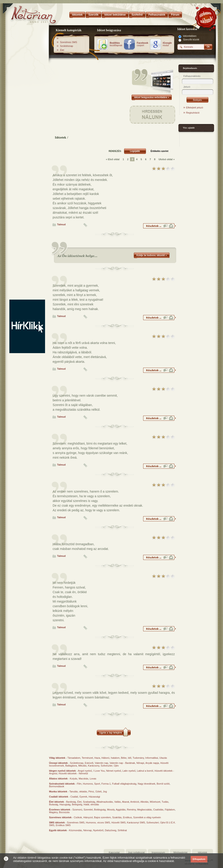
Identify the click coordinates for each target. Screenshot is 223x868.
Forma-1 (106, 784)
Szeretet (88, 810)
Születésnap (67, 46)
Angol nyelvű (85, 771)
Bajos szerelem (102, 817)
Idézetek (61, 138)
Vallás (117, 802)
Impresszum (158, 852)
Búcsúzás (64, 812)
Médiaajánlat (180, 852)
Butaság (54, 804)
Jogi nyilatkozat (136, 852)
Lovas (93, 779)
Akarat (126, 802)
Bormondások (57, 786)
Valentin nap (101, 763)
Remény (131, 810)
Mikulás (82, 766)
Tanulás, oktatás (78, 791)
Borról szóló (163, 784)
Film (79, 784)
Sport (97, 784)
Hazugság (65, 804)
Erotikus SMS (63, 825)
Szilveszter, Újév (110, 766)
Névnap (87, 830)
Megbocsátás (144, 810)
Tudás (165, 802)
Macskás (84, 779)
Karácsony (94, 766)
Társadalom (74, 758)
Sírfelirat (122, 830)
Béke (124, 758)
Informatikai (152, 758)
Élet (62, 50)
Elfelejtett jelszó (194, 108)
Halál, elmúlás (91, 804)
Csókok (78, 817)
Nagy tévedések (146, 784)
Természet (87, 758)
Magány (53, 812)
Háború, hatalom (110, 758)
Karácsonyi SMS (136, 822)
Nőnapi (140, 763)
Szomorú (77, 810)
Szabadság (89, 802)
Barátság (71, 802)
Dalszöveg (110, 830)
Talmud (61, 224)
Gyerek (83, 797)
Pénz (91, 791)
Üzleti (99, 791)
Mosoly (111, 810)
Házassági (94, 797)
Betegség (77, 804)
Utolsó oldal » (167, 159)
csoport (142, 44)
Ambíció (135, 802)
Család (74, 797)
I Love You (99, 771)
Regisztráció (193, 113)
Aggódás (121, 810)
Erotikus (127, 817)
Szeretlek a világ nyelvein (147, 817)
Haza (97, 758)
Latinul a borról (145, 771)
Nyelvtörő (98, 830)
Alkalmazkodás (105, 802)
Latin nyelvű (129, 771)
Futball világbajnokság (124, 784)
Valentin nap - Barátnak (122, 763)
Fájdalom (170, 810)
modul (167, 44)
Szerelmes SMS (68, 42)
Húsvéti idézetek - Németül (73, 773)
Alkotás (145, 802)
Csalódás (158, 810)
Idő (129, 758)
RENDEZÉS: (115, 151)
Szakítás (117, 817)
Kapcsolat (114, 852)
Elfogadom (199, 859)
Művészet (155, 802)
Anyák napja (152, 763)
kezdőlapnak (116, 44)
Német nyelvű (114, 771)
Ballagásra (71, 766)
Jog (105, 791)
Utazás (163, 758)
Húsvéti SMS (118, 822)
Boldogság (100, 810)
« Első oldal (113, 159)
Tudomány (138, 758)
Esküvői (89, 763)
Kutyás (74, 779)
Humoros (88, 784)
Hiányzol (88, 817)
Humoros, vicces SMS (98, 822)
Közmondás (75, 830)
